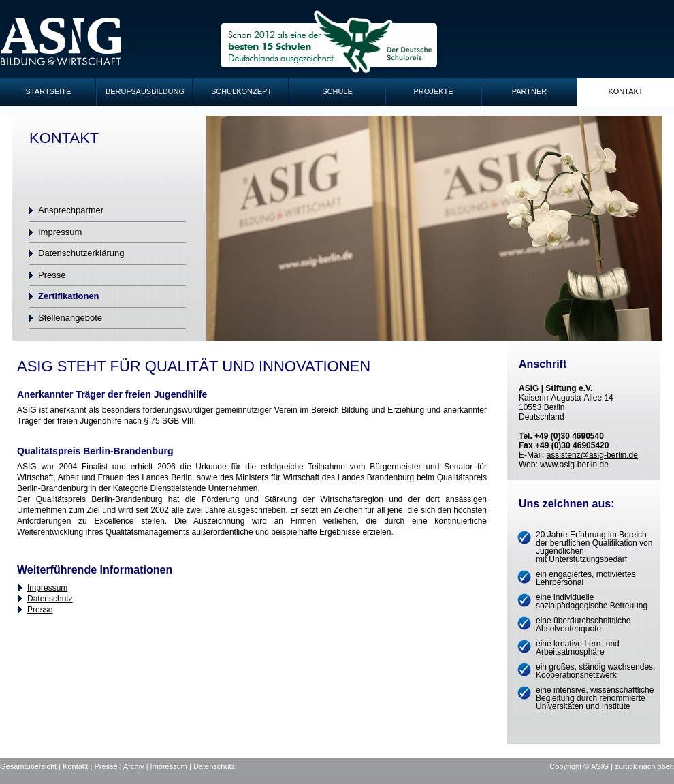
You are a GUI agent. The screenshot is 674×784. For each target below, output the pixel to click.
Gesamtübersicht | (31, 766)
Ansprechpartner (71, 210)
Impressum (60, 232)
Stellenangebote (70, 318)
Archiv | (137, 766)
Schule (337, 91)
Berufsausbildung (145, 91)
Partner (530, 91)
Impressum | (172, 766)
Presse (52, 275)
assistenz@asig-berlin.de (592, 455)
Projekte (433, 91)
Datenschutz (50, 599)
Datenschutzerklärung (81, 253)
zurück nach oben (644, 766)
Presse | (109, 766)
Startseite (49, 91)
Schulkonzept (241, 91)
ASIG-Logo (61, 42)
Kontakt (625, 91)
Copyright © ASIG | (582, 766)
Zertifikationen (69, 296)
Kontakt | (78, 766)
